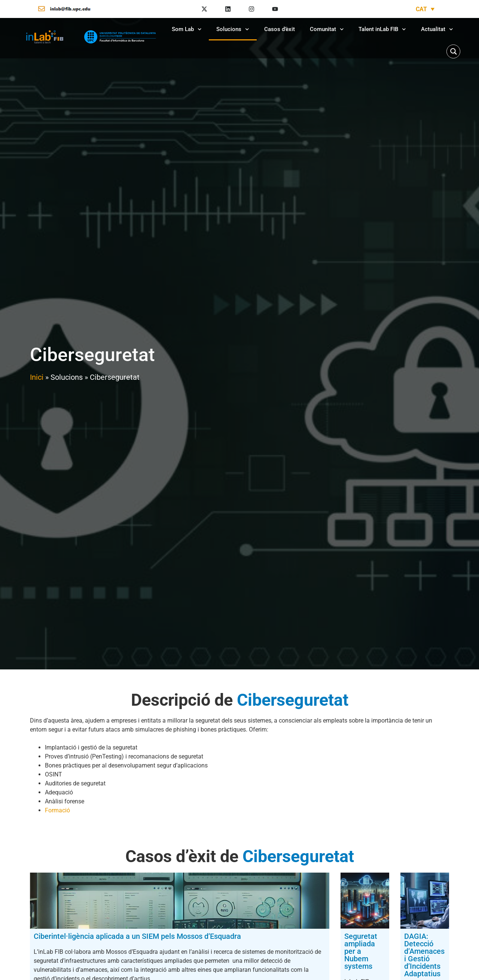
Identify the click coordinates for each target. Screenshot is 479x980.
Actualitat (437, 29)
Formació (57, 810)
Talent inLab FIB (382, 29)
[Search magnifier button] (453, 51)
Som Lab (187, 29)
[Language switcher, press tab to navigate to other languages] (425, 9)
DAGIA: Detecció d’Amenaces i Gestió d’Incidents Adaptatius (383, 940)
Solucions (233, 29)
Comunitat (327, 29)
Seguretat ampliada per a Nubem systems (232, 940)
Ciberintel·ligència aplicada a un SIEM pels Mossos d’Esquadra (87, 940)
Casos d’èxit (280, 29)
